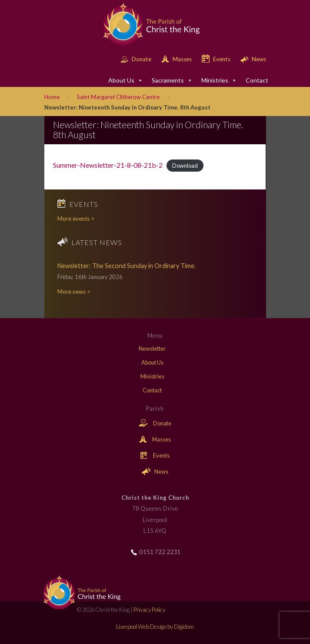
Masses (177, 59)
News (253, 59)
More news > (74, 292)
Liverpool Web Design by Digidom (155, 627)
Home (52, 97)
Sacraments (172, 80)
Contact (257, 80)
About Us (126, 80)
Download (185, 166)
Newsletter (152, 349)
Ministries (219, 80)
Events (217, 59)
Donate (137, 59)
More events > (76, 219)
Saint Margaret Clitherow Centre (118, 97)
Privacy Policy (149, 610)
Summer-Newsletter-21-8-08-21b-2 (108, 165)
